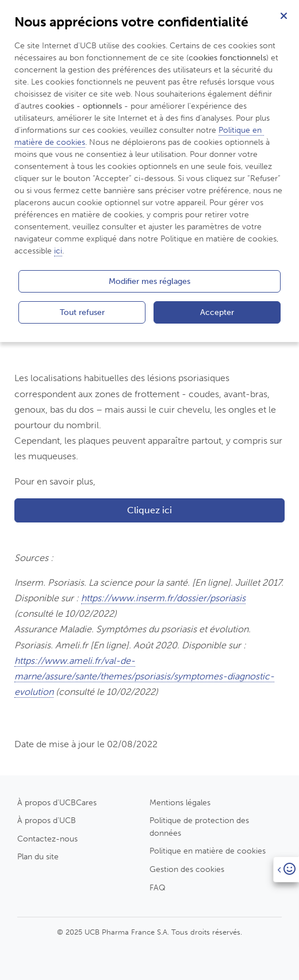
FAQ (158, 887)
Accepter (217, 312)
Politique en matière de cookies (208, 851)
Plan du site (38, 856)
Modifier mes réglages (149, 281)
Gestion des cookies (187, 869)
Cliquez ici (149, 510)
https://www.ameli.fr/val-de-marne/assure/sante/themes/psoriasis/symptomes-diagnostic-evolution (144, 676)
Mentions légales (180, 802)
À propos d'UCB (47, 820)
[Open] (286, 869)
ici (58, 251)
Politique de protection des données (199, 827)
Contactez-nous (47, 839)
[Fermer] (283, 16)
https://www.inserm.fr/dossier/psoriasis (163, 598)
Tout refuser (82, 312)
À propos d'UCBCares (57, 802)
